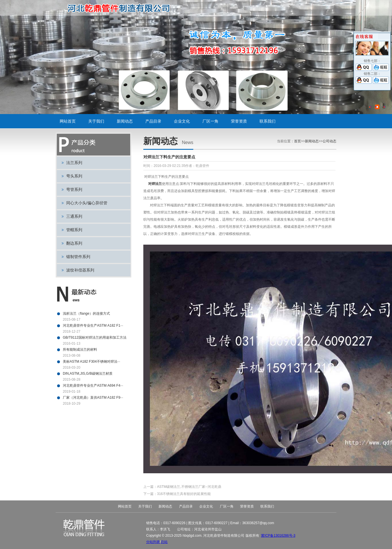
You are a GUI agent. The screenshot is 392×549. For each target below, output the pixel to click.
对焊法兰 (154, 184)
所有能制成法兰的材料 (80, 350)
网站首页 (68, 121)
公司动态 (329, 141)
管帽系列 (74, 230)
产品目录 (153, 121)
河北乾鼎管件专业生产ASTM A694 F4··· (93, 386)
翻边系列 (74, 243)
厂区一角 (210, 121)
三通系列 (74, 216)
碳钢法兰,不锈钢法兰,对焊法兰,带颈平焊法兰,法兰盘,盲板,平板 (121, 8)
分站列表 (153, 542)
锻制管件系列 (78, 257)
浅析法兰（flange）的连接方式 (86, 314)
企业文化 (182, 121)
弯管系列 (74, 189)
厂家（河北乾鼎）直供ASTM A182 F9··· (93, 398)
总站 (164, 542)
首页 (297, 141)
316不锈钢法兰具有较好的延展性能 (184, 494)
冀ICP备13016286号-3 (278, 536)
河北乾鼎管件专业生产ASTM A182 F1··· (93, 326)
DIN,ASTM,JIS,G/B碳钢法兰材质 (88, 374)
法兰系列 (74, 163)
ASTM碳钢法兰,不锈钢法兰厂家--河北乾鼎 (189, 487)
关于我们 (96, 121)
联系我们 (268, 121)
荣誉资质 (239, 121)
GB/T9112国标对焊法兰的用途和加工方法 (95, 338)
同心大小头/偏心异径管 (87, 203)
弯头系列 (74, 176)
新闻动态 (125, 121)
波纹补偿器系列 (80, 270)
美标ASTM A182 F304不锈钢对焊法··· (92, 362)
